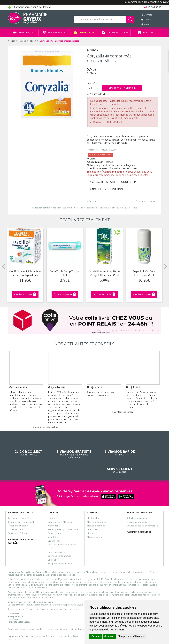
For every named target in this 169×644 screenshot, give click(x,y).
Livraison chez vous (137, 510)
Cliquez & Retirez (25, 449)
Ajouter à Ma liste (98, 95)
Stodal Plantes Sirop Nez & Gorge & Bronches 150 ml (105, 275)
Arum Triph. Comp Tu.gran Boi (65, 275)
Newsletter (53, 525)
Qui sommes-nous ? (19, 506)
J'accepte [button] (96, 636)
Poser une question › (147, 203)
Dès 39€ (65, 451)
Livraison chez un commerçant (142, 513)
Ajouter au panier (122, 90)
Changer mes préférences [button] (131, 636)
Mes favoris (93, 521)
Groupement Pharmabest (21, 510)
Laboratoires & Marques (60, 510)
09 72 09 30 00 (144, 449)
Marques (146, 34)
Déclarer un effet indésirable (108, 124)
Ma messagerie (95, 525)
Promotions (84, 34)
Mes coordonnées (96, 510)
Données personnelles (59, 544)
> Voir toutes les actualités (46, 428)
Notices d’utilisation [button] (106, 191)
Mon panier (93, 517)
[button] (93, 89)
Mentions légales (56, 540)
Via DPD (104, 449)
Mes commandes (96, 513)
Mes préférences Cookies (61, 551)
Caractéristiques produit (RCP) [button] (113, 183)
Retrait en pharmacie (137, 506)
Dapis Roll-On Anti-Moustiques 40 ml (144, 275)
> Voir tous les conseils (123, 413)
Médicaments (23, 34)
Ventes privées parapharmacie (63, 517)
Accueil (11, 42)
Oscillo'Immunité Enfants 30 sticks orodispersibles (25, 275)
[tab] (122, 183)
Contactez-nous (16, 517)
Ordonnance (54, 529)
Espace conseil (55, 521)
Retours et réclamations (20, 521)
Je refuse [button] (109, 636)
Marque (22, 42)
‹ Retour (92, 203)
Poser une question (18, 513)
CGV (50, 536)
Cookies (52, 548)
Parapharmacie (54, 34)
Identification (94, 506)
